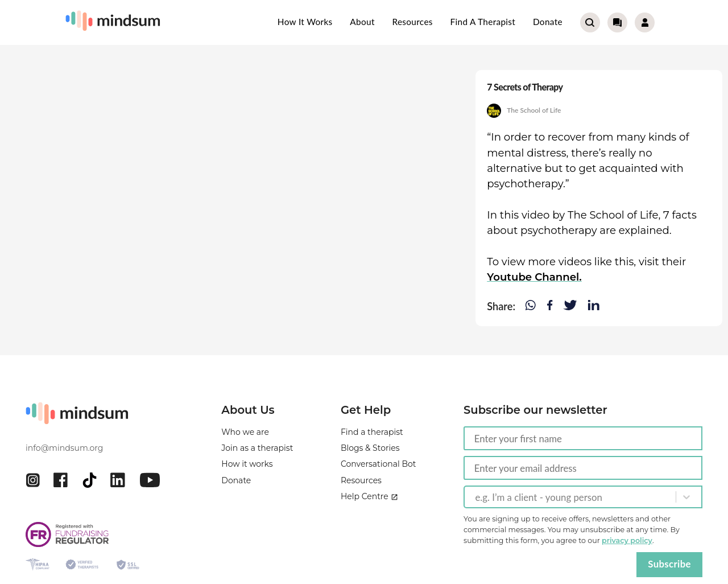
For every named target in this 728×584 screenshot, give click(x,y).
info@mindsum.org (64, 448)
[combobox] (476, 497)
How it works (305, 22)
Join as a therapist (257, 448)
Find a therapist (483, 22)
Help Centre (369, 496)
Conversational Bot (379, 464)
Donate (548, 22)
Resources (412, 22)
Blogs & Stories (370, 448)
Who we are (245, 432)
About (362, 22)
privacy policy (627, 540)
